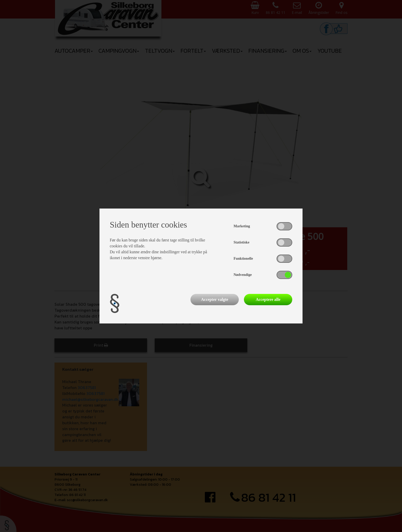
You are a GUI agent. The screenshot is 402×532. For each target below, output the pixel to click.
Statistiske (241, 242)
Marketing (242, 226)
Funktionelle (243, 259)
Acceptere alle (268, 299)
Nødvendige (243, 275)
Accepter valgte (215, 299)
